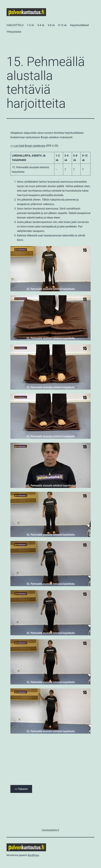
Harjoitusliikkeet (79, 25)
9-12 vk (62, 25)
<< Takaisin (21, 789)
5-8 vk (51, 25)
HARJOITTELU (15, 25)
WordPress (33, 855)
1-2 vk (30, 25)
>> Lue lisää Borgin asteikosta (28, 146)
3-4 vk (41, 25)
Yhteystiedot (14, 32)
